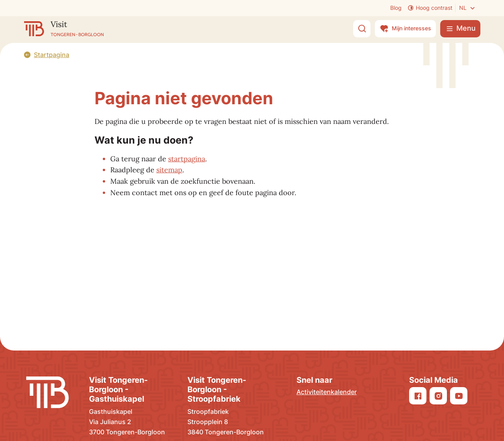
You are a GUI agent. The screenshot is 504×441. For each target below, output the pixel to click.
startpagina (187, 159)
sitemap (169, 170)
